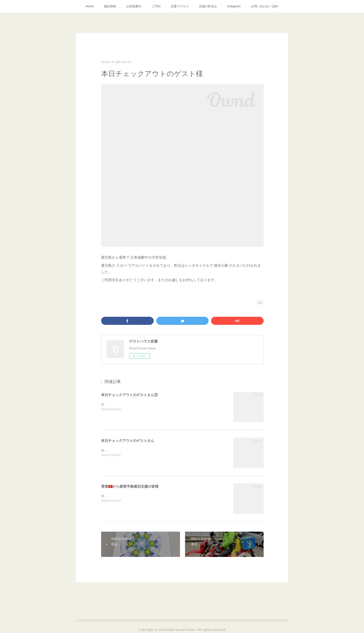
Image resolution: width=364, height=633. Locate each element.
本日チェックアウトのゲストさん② (129, 395)
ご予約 (156, 6)
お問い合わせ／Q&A (265, 6)
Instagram (234, 6)
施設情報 (110, 6)
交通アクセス (180, 6)
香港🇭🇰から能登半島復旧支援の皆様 (130, 486)
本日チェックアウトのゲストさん (128, 441)
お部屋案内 (134, 6)
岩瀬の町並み (208, 6)
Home (90, 6)
